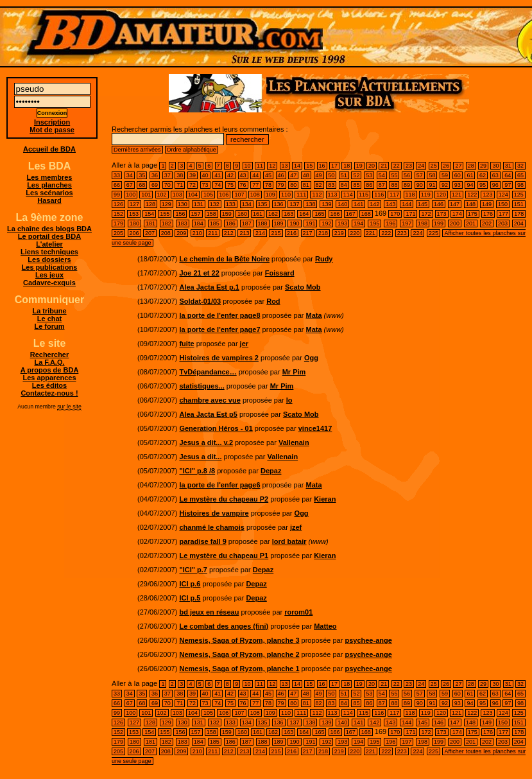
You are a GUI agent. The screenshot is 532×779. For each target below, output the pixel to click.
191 (310, 223)
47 (293, 175)
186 (231, 223)
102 (162, 195)
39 (193, 175)
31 (508, 166)
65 (520, 175)
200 (455, 223)
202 (487, 223)
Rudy (324, 259)
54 (382, 175)
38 (180, 175)
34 (130, 175)
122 (472, 195)
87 (382, 185)
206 (134, 233)
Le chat (50, 319)
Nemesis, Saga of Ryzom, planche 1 (239, 669)
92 (445, 185)
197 (407, 223)
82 (319, 185)
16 (322, 166)
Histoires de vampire (214, 513)
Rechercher (50, 354)
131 (199, 204)
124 (503, 195)
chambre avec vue (210, 400)
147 (455, 204)
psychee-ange (368, 640)
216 (292, 233)
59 (445, 175)
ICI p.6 (190, 584)
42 (230, 175)
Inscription (52, 122)
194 (358, 223)
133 (231, 204)
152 (118, 214)
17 (334, 166)
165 (319, 214)
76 (243, 185)
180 (134, 223)
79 (281, 185)
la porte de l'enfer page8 (219, 315)
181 (150, 223)
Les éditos (49, 385)
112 (317, 195)
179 (118, 223)
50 (331, 175)
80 (293, 185)
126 (118, 204)
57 (420, 175)
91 (432, 185)
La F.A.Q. (49, 362)
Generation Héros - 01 (216, 428)
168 (366, 214)
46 (281, 175)
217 (308, 233)
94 (470, 185)
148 (471, 204)
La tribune (49, 311)
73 (205, 185)
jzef (296, 527)
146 (439, 204)
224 (417, 233)
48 (306, 175)
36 (155, 175)
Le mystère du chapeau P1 (224, 556)
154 (149, 214)
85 (356, 185)
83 (331, 185)
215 (276, 233)
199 (439, 223)
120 (441, 195)
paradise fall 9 (202, 541)
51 (344, 175)
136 (279, 204)
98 (520, 185)
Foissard (280, 273)
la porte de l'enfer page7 (219, 329)
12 (272, 166)
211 (213, 233)
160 (242, 214)
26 (446, 166)
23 (409, 166)
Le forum (49, 326)
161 (258, 214)
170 (395, 214)
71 (180, 185)
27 (458, 166)
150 (503, 204)
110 (286, 195)
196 (390, 223)
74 (218, 185)
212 (229, 233)
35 (142, 175)
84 (344, 185)
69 (155, 185)
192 (326, 223)
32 (520, 166)
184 (199, 223)
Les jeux (49, 275)
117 (394, 195)
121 (457, 195)
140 (342, 204)
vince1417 (315, 428)
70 (167, 185)
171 (410, 214)
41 (218, 175)
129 (167, 204)
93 (458, 185)
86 (369, 185)
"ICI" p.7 (193, 570)
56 (407, 175)
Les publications (50, 267)
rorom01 (298, 612)
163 (288, 214)
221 (371, 233)
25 (434, 166)
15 (309, 166)
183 (183, 223)
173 (442, 214)
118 (410, 195)
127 (134, 204)
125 (519, 195)
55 (394, 175)
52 (356, 175)
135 (263, 204)
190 (294, 223)
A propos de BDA (50, 370)
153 (134, 214)
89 (407, 185)
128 (150, 204)
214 (260, 233)
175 (473, 214)
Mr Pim (294, 372)
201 (471, 223)
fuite (186, 344)
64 (508, 175)
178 (519, 214)
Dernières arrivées (137, 150)
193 (342, 223)
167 (351, 214)
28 (471, 166)
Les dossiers (49, 259)
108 (255, 195)
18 (347, 166)
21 (384, 166)
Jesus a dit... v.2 (206, 442)
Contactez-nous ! (49, 393)
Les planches (49, 185)
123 (487, 195)
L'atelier (49, 244)
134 (247, 204)
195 (374, 223)
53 (369, 175)
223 (402, 233)
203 (503, 223)
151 (519, 204)
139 (326, 204)
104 (193, 195)
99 (117, 195)
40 (205, 175)
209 (181, 233)
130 (183, 204)
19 (359, 166)
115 (364, 195)
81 (306, 185)
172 (426, 214)
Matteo (325, 626)
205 (118, 233)
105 (208, 195)
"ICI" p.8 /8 (197, 471)
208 (166, 233)
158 (211, 214)
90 (420, 185)
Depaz (271, 471)
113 (333, 195)
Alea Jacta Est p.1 (209, 287)
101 (146, 195)
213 (244, 233)
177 (503, 214)
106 (224, 195)
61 (470, 175)
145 (423, 204)
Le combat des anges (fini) (224, 626)
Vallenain (294, 442)
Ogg (311, 358)
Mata (313, 315)
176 (488, 214)
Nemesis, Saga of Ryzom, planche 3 (239, 640)
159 (227, 214)
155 (165, 214)
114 (348, 195)
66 (117, 185)
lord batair (289, 541)
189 (279, 223)
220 (355, 233)
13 (285, 166)
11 (260, 166)
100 (131, 195)
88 (394, 185)
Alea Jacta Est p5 (208, 414)
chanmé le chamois (212, 527)
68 (142, 185)
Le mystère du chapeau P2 (224, 499)
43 (243, 175)
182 (167, 223)
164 (304, 214)
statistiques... (202, 386)
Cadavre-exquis (49, 283)
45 (268, 175)
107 (239, 195)
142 (374, 204)
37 (167, 175)
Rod (273, 301)
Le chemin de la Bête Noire (224, 259)
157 (196, 214)
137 (294, 204)
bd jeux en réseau (209, 612)
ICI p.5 (190, 598)
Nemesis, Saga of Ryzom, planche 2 (239, 654)
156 (180, 214)
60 (458, 175)
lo (289, 400)
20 (372, 166)
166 (335, 214)
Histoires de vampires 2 (219, 358)
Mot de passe (52, 130)
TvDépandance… (208, 372)
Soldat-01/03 (200, 301)
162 (273, 214)
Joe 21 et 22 (199, 273)
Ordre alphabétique (192, 150)
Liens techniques (49, 252)
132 (215, 204)
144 (407, 204)
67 (130, 185)
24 (421, 166)
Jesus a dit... (200, 457)
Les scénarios (49, 193)
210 (197, 233)
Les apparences (49, 378)
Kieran (325, 499)
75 (230, 185)
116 (379, 195)
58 (432, 175)
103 (177, 195)
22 (397, 166)
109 (270, 195)
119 (426, 195)
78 (268, 185)
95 (483, 185)
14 (297, 166)
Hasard (49, 200)
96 (495, 185)
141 (358, 204)
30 (495, 166)
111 (301, 195)
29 (483, 166)
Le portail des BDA (49, 236)
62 (483, 175)
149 (487, 204)
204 (519, 223)
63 (495, 175)
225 (433, 233)
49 (319, 175)
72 (193, 185)
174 (457, 214)
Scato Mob (303, 287)
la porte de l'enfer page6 (219, 485)
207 (150, 233)
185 (215, 223)
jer (244, 344)
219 (339, 233)
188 (263, 223)
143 (390, 204)
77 (255, 185)
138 (310, 204)
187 (247, 223)
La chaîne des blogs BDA (49, 229)
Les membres (50, 177)
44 (255, 175)
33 (117, 175)
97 (508, 185)
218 (323, 233)
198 (423, 223)
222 (386, 233)
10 (248, 166)
